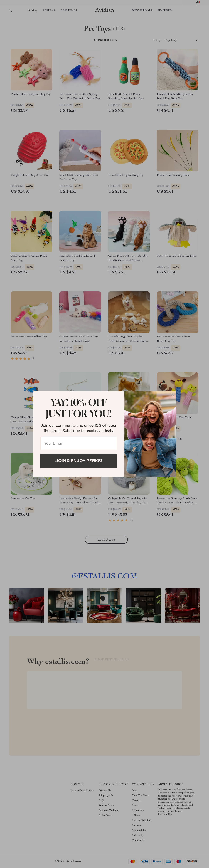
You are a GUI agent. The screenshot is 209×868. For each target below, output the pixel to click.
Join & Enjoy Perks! (79, 461)
